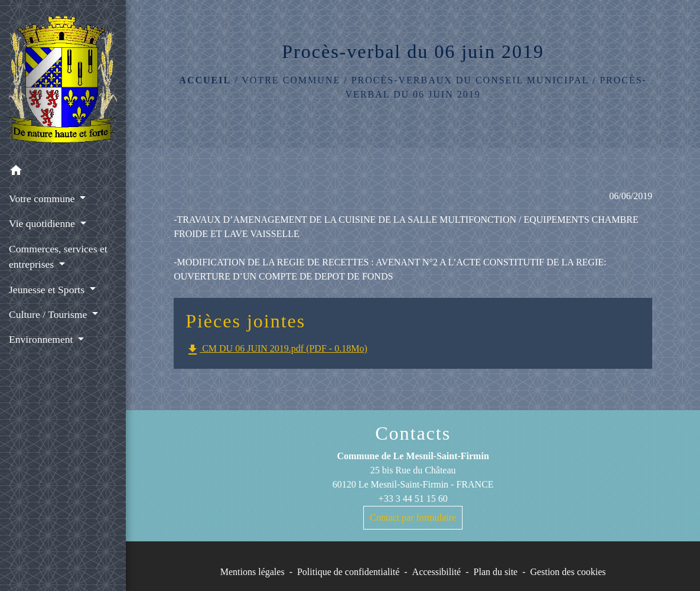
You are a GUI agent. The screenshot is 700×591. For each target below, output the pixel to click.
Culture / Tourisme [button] (49, 314)
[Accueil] (63, 79)
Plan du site (496, 572)
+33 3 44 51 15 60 (413, 499)
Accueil (205, 80)
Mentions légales (253, 572)
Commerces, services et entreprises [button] (58, 256)
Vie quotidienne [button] (43, 223)
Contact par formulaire (413, 517)
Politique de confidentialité (348, 572)
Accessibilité (437, 572)
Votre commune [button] (43, 199)
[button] (63, 172)
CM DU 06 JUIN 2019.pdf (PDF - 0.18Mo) (276, 350)
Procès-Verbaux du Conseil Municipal (470, 80)
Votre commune (291, 80)
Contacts (413, 433)
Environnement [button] (42, 339)
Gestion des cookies (568, 572)
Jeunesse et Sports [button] (48, 290)
